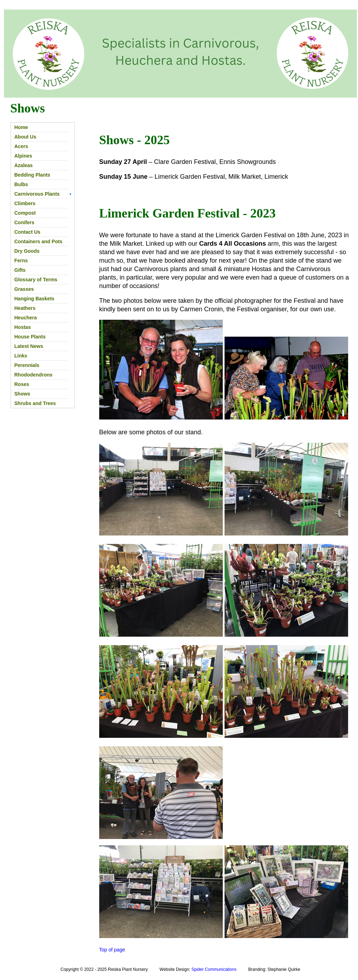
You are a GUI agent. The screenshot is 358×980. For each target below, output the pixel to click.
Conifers (25, 222)
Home (21, 127)
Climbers (25, 203)
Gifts (20, 270)
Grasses (24, 289)
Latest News (29, 346)
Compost (25, 213)
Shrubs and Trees (35, 403)
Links (21, 356)
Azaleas (24, 165)
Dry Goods (27, 251)
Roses (22, 384)
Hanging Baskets (35, 299)
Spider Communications (214, 969)
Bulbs (21, 184)
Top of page (112, 950)
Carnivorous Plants (37, 194)
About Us (25, 137)
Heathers (25, 308)
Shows (22, 394)
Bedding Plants (32, 175)
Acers (21, 146)
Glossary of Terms (36, 280)
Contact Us (28, 232)
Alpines (23, 156)
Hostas (23, 327)
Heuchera (26, 318)
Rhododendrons (34, 375)
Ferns (21, 261)
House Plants (30, 337)
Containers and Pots (38, 241)
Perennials (27, 365)
